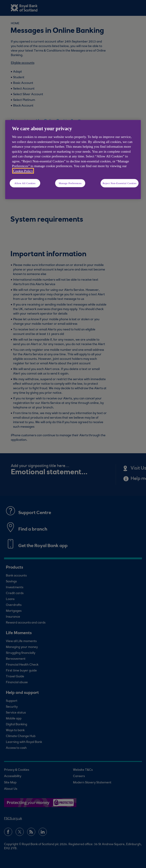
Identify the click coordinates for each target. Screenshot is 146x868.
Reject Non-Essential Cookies (120, 183)
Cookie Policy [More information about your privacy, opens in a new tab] (23, 171)
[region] (73, 159)
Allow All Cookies (25, 183)
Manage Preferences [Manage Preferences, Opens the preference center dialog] (70, 183)
